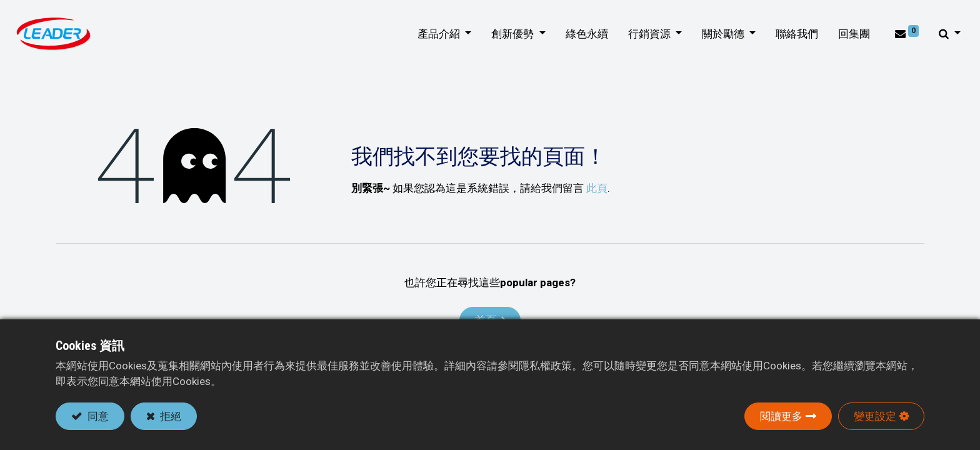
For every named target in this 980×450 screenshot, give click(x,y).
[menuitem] (582, 34)
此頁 (597, 188)
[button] (946, 34)
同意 (97, 416)
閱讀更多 (781, 416)
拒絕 (169, 416)
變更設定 (875, 416)
